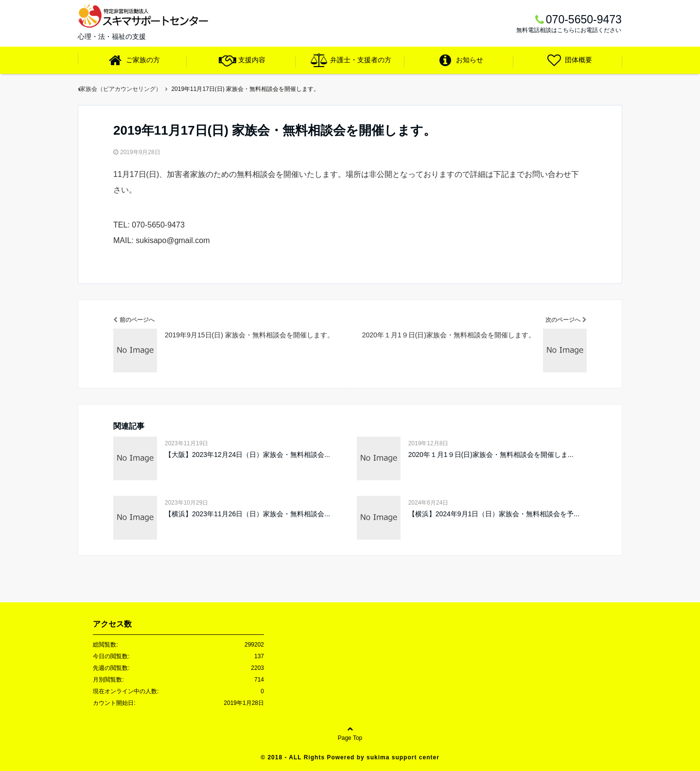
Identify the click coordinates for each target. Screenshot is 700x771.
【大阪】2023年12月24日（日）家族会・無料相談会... (247, 455)
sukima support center (403, 757)
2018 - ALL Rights (297, 757)
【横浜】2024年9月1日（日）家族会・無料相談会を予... (494, 514)
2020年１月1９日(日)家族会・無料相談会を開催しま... (491, 455)
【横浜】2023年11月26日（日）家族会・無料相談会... (247, 514)
